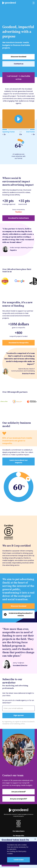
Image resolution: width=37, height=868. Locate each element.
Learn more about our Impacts (19, 461)
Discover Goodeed (19, 57)
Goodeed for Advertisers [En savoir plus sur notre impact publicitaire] (18, 218)
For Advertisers (19, 831)
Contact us (19, 64)
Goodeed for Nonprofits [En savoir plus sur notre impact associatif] (19, 343)
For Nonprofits (19, 836)
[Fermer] (35, 839)
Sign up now (19, 715)
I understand (18, 860)
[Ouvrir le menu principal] (32, 3)
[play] (18, 119)
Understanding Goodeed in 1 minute (21, 614)
